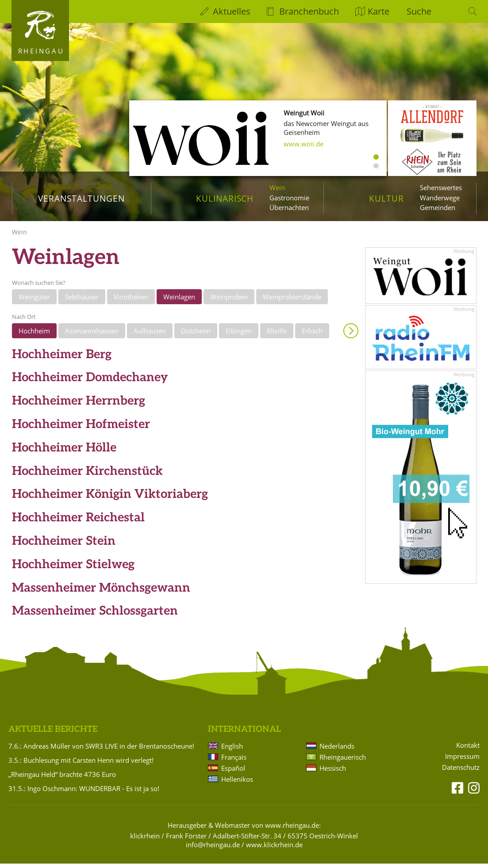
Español (233, 772)
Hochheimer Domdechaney (90, 382)
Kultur (386, 198)
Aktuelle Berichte (53, 734)
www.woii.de (304, 144)
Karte (378, 11)
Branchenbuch (309, 11)
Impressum (462, 761)
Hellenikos (237, 784)
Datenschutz (461, 772)
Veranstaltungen (81, 198)
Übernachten (289, 207)
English (232, 750)
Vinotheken (131, 301)
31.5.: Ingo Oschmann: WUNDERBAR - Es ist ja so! (84, 793)
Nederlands (337, 750)
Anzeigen (351, 336)
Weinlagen (179, 301)
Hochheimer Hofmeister (81, 429)
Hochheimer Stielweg (73, 569)
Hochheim (34, 336)
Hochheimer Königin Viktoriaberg (110, 499)
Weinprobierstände (292, 301)
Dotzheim (196, 336)
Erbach (312, 336)
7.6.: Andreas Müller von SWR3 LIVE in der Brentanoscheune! (101, 750)
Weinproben (229, 301)
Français (234, 761)
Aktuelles (232, 11)
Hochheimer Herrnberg (79, 406)
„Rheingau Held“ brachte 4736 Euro (62, 779)
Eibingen (239, 336)
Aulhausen (150, 336)
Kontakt (468, 750)
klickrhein (145, 840)
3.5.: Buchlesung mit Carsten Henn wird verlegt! (81, 765)
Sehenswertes (441, 187)
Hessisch (333, 772)
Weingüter (34, 301)
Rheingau (41, 51)
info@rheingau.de (213, 849)
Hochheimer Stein (64, 546)
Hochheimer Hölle (64, 453)
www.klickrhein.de (274, 849)
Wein (277, 187)
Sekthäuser (82, 301)
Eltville (277, 336)
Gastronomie (289, 198)
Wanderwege (440, 198)
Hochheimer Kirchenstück (87, 476)
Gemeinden (438, 207)
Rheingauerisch (343, 761)
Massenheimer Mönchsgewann (101, 592)
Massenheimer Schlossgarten (95, 616)
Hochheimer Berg (62, 359)
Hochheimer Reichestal (78, 522)
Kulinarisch (225, 198)
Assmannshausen (92, 336)
